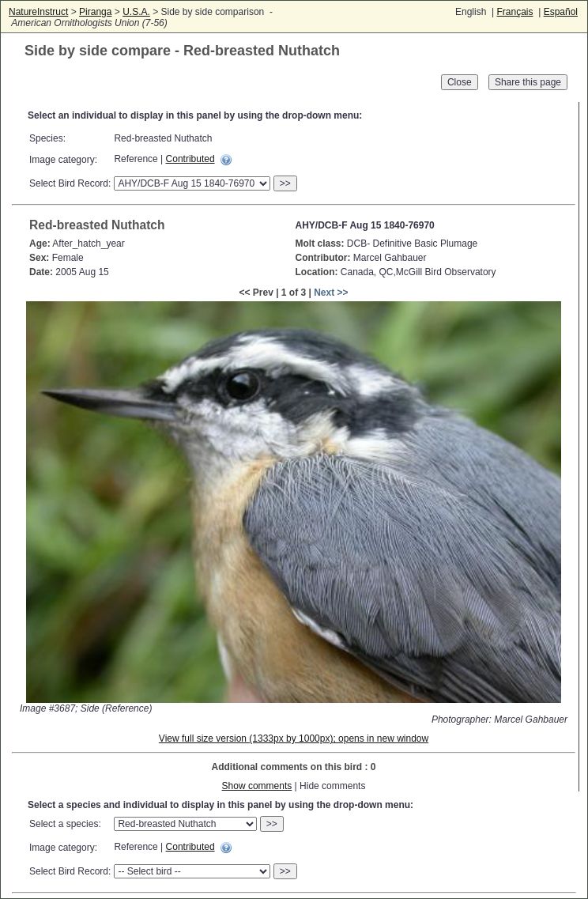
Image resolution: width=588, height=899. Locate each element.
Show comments (257, 786)
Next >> (331, 293)
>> (285, 183)
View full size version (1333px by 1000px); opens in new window (294, 738)
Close (460, 82)
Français (514, 12)
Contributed (190, 159)
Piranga (95, 12)
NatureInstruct (38, 12)
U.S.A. (136, 12)
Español (561, 12)
